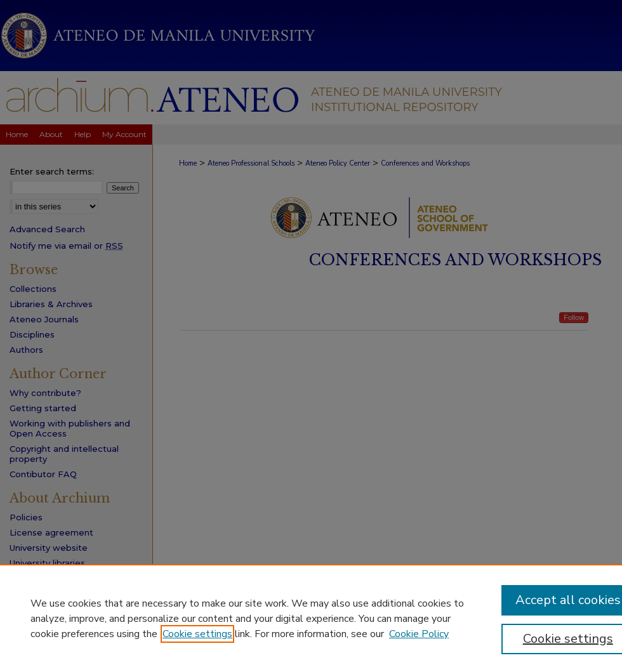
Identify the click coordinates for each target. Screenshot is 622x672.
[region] (311, 618)
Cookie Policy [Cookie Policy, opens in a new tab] (419, 634)
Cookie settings (197, 634)
